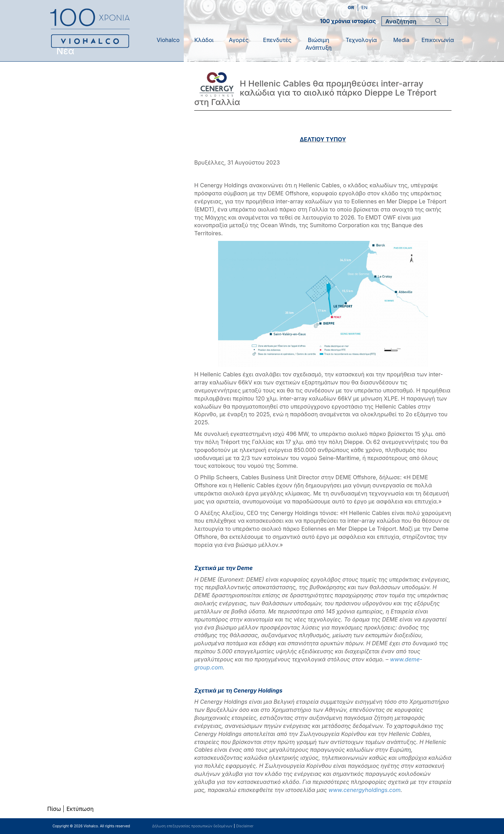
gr (352, 7)
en (364, 7)
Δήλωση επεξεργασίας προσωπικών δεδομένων (192, 826)
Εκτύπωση (80, 809)
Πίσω (54, 809)
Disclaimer (245, 826)
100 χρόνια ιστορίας (348, 21)
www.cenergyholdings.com (364, 790)
